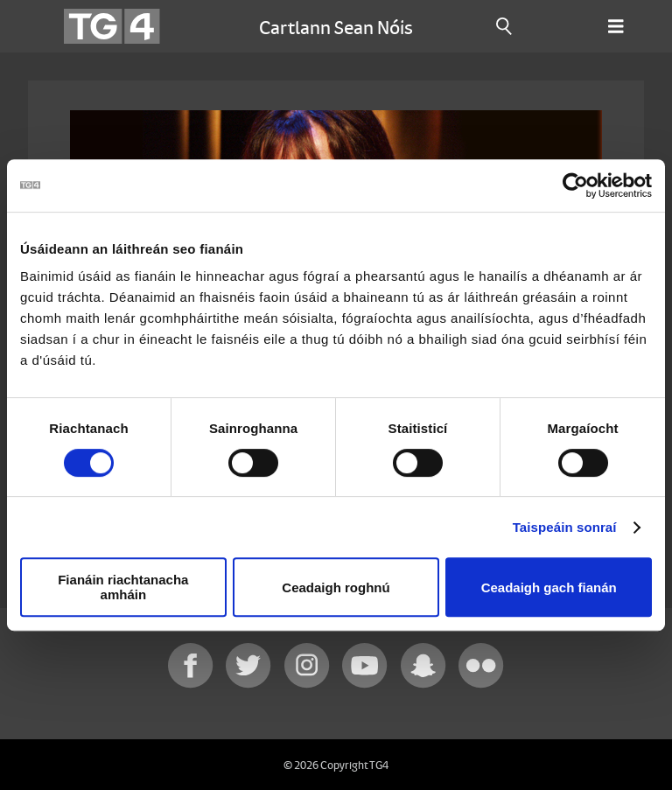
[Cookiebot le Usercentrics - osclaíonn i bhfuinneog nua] (575, 185)
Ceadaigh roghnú (336, 587)
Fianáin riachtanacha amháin (123, 587)
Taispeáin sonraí (565, 527)
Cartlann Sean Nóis (336, 26)
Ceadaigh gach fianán (549, 587)
